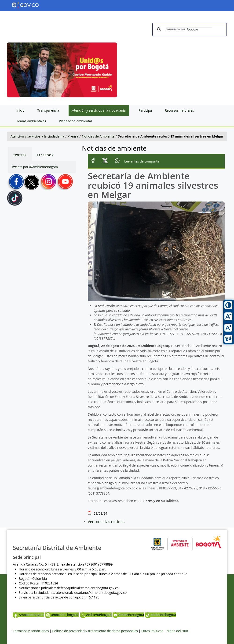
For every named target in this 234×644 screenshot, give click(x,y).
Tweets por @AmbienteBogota (35, 167)
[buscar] (189, 30)
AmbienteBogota (29, 615)
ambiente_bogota (62, 615)
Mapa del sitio (177, 631)
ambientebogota (160, 615)
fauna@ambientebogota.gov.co (112, 488)
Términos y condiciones (31, 631)
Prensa (73, 136)
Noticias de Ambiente (98, 136)
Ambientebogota (96, 615)
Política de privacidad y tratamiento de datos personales (95, 631)
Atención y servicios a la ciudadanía (37, 136)
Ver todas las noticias (106, 522)
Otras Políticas (152, 631)
